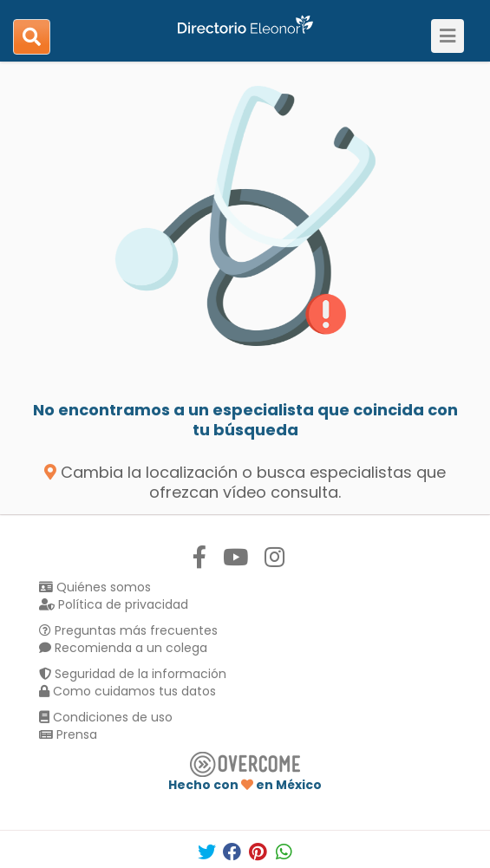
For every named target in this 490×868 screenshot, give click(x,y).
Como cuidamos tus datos (127, 691)
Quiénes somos (95, 587)
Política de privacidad (114, 604)
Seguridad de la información (133, 674)
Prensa (68, 734)
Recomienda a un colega (123, 648)
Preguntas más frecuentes (128, 630)
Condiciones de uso (106, 717)
